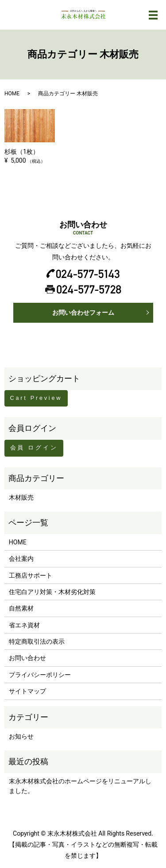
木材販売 (21, 497)
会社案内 (21, 559)
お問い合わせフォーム (83, 313)
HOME (12, 94)
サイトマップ (27, 691)
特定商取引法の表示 (37, 641)
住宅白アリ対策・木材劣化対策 (52, 592)
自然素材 (21, 608)
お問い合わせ (27, 658)
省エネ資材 (24, 625)
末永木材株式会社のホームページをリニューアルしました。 (80, 786)
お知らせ (21, 736)
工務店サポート (31, 575)
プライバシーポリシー (40, 675)
